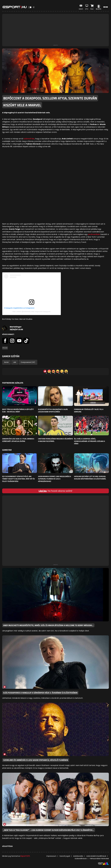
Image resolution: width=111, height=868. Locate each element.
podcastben (94, 234)
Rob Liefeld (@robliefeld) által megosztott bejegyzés (32, 312)
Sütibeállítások (81, 859)
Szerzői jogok (65, 856)
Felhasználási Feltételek (99, 859)
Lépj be (43, 491)
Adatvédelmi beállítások (96, 856)
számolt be (29, 139)
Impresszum (51, 856)
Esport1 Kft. (25, 856)
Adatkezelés (78, 856)
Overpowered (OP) (28, 362)
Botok (6, 362)
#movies (5, 348)
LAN (15, 362)
